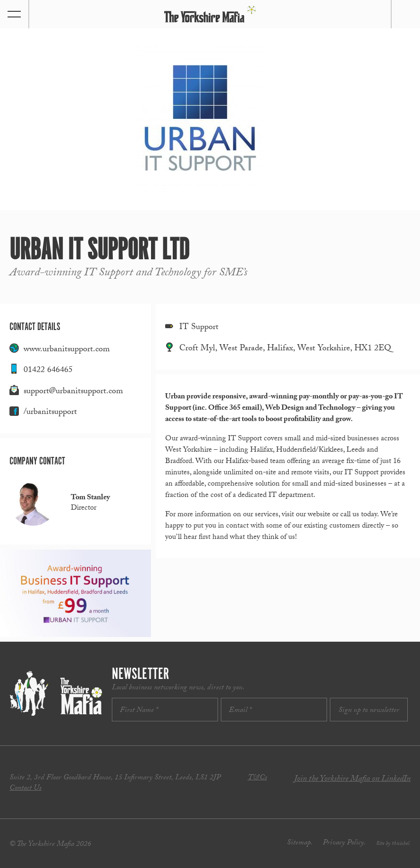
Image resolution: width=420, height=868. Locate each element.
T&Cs (257, 778)
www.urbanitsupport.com (67, 350)
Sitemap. (300, 843)
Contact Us (25, 789)
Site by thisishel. (393, 844)
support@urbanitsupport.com (73, 392)
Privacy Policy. (344, 843)
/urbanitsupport (50, 413)
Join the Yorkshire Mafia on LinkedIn (352, 780)
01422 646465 (48, 371)
